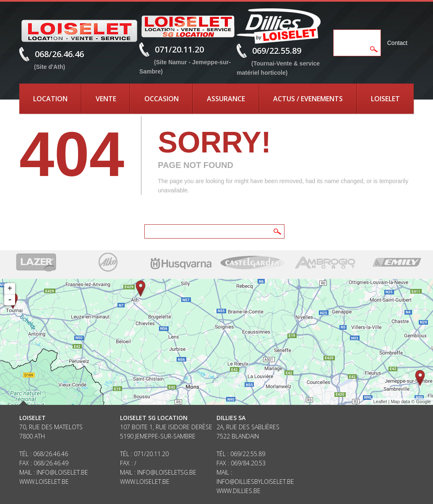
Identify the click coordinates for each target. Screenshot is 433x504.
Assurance (226, 99)
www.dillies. (235, 491)
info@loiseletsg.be (167, 472)
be (257, 491)
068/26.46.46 (59, 54)
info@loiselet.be (62, 472)
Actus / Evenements (308, 99)
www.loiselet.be (44, 482)
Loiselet (385, 99)
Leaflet (380, 402)
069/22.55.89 (277, 51)
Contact (397, 43)
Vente (106, 99)
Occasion (162, 99)
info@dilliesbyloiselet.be (255, 482)
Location (50, 99)
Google (424, 402)
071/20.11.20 (179, 49)
